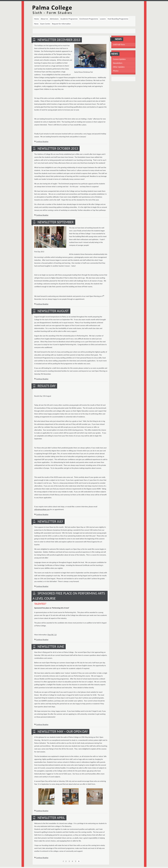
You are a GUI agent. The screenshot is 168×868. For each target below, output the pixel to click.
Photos (116, 71)
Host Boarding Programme (118, 19)
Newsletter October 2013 (58, 149)
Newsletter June (51, 647)
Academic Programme (69, 19)
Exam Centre (45, 24)
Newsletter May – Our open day (63, 731)
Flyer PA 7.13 (52, 635)
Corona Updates (119, 59)
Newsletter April (51, 818)
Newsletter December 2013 (59, 40)
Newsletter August (53, 311)
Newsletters (118, 63)
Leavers (103, 19)
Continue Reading (42, 142)
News (36, 24)
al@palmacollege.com (42, 509)
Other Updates (119, 67)
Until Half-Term (119, 45)
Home (37, 19)
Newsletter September (56, 222)
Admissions (54, 19)
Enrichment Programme (89, 19)
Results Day (47, 386)
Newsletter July (50, 521)
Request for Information (61, 24)
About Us (44, 19)
